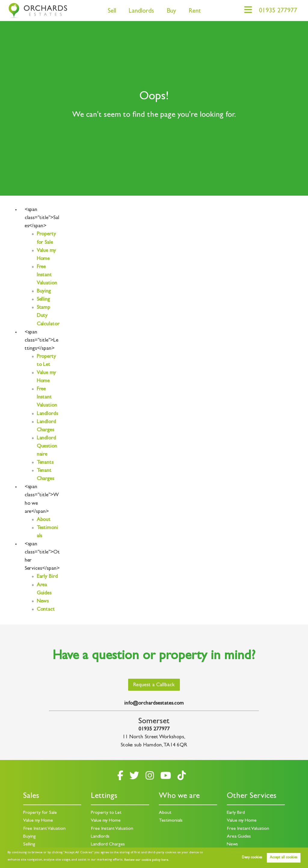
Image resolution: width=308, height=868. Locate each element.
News (43, 602)
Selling (43, 300)
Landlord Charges (108, 845)
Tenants (45, 463)
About (44, 520)
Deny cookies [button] (252, 858)
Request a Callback (154, 685)
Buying (44, 292)
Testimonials (171, 821)
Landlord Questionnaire (47, 447)
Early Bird (47, 577)
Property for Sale (40, 813)
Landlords (141, 12)
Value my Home (38, 821)
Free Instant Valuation (47, 275)
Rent (195, 12)
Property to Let (106, 813)
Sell (112, 12)
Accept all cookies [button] (283, 858)
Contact (46, 610)
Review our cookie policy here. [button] (146, 860)
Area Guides (239, 837)
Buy (171, 12)
